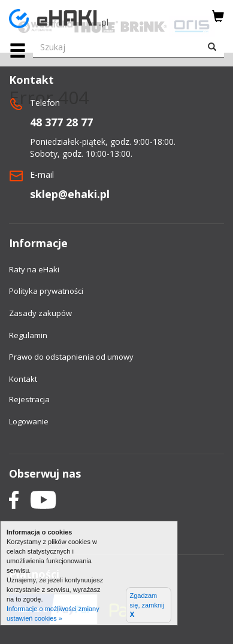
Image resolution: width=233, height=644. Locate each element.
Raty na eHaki (34, 269)
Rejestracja (29, 399)
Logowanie (29, 421)
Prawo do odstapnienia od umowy (71, 357)
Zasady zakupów (40, 313)
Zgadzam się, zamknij (146, 605)
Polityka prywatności (46, 291)
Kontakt (23, 379)
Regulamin (28, 335)
